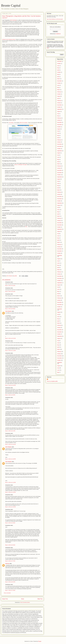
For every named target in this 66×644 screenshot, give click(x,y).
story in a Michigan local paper (21, 165)
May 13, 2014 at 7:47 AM (10, 561)
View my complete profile (52, 381)
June (58, 66)
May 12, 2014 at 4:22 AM (10, 286)
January (59, 103)
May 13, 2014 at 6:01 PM (10, 582)
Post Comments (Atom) (25, 602)
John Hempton (8, 311)
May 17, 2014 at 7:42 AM (10, 590)
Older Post (40, 599)
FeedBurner (58, 34)
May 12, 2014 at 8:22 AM (10, 291)
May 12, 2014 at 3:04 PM (10, 395)
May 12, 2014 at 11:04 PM (10, 459)
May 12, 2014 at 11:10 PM (10, 482)
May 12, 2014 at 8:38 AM (10, 309)
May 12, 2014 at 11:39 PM (10, 492)
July (58, 114)
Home (23, 599)
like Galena (11, 123)
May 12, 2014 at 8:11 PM (10, 431)
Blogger (40, 641)
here (26, 227)
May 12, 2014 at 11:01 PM (10, 444)
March (59, 79)
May (58, 68)
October (59, 64)
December (59, 81)
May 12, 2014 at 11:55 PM (10, 507)
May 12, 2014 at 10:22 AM (10, 338)
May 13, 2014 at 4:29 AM (10, 523)
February (59, 92)
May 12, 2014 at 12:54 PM (10, 385)
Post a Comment (7, 593)
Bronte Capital (11, 5)
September (60, 109)
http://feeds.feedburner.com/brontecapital (55, 19)
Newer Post (5, 599)
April (58, 70)
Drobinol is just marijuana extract (9, 39)
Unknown (7, 564)
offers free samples (24, 123)
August (59, 96)
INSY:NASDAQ (13, 20)
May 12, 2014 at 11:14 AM (10, 351)
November (59, 61)
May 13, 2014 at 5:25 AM (10, 545)
